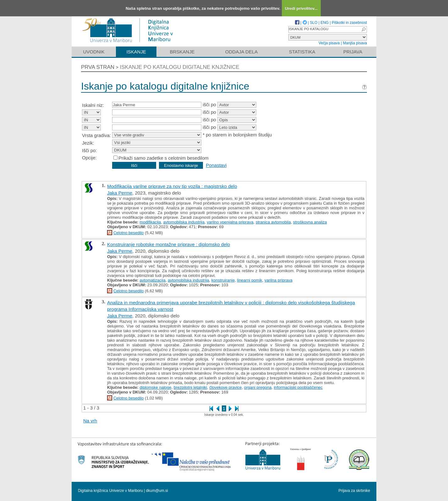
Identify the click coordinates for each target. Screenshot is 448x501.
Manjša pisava (355, 43)
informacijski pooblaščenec (298, 387)
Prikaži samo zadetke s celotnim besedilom (164, 158)
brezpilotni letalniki (190, 387)
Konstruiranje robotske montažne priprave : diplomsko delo (169, 244)
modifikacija (150, 222)
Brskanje (182, 52)
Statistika (302, 52)
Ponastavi (216, 165)
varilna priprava (279, 280)
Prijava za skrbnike (354, 491)
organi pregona (258, 387)
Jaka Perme (120, 193)
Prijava (353, 52)
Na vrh (90, 421)
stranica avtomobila (273, 222)
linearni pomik (249, 280)
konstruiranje (223, 280)
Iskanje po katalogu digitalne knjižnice (180, 67)
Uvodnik (94, 52)
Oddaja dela (241, 52)
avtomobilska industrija (184, 222)
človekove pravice (225, 387)
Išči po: (90, 150)
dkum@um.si (157, 491)
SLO (314, 23)
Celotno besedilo (129, 233)
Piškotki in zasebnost (349, 23)
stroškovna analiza (310, 222)
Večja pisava (329, 43)
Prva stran (98, 67)
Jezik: (88, 143)
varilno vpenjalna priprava (230, 222)
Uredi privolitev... (301, 8)
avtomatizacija (152, 280)
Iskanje (136, 52)
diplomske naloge (155, 387)
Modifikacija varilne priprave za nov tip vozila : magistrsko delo (172, 186)
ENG (325, 23)
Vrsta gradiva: (96, 135)
